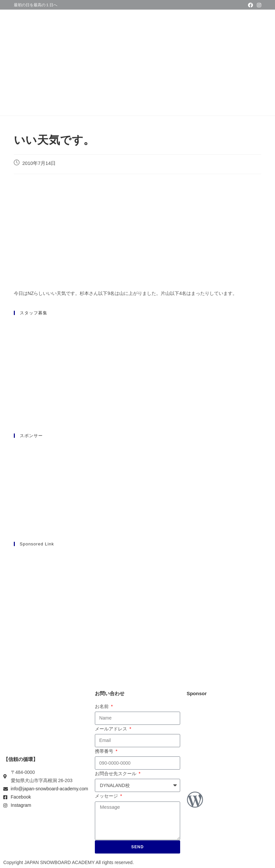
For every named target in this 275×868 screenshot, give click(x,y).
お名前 (102, 706)
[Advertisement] (138, 599)
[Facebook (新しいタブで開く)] (250, 5)
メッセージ (107, 796)
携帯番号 (105, 751)
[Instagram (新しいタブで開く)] (258, 5)
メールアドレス (112, 729)
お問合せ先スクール (116, 774)
